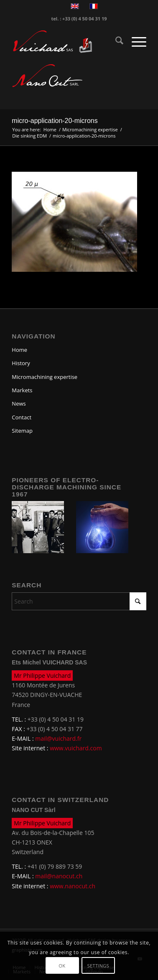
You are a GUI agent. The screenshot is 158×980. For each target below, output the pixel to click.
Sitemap (22, 431)
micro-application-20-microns (55, 121)
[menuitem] (115, 42)
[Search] (115, 42)
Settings (98, 966)
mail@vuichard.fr (58, 738)
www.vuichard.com (76, 748)
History (21, 363)
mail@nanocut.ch (59, 876)
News (19, 404)
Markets (22, 390)
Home (19, 350)
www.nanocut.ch (73, 886)
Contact (22, 417)
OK (62, 966)
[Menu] (135, 42)
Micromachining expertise (45, 377)
